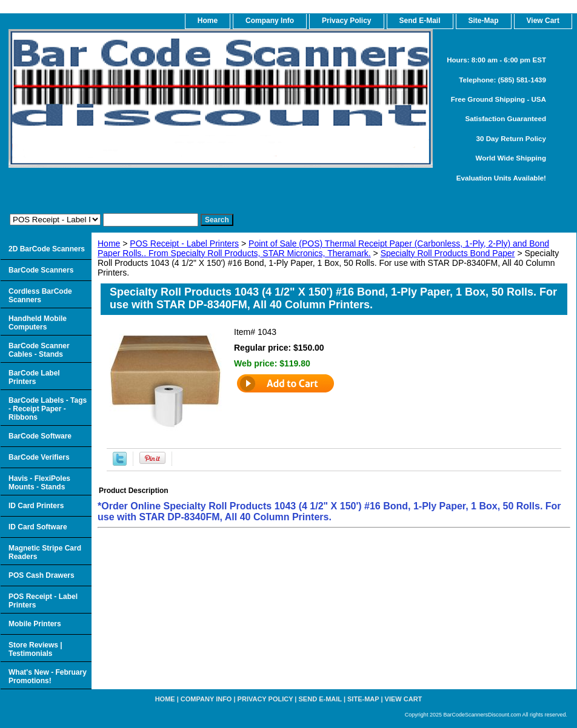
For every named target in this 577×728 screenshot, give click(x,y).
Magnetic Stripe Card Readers (45, 552)
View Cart (404, 699)
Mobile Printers (35, 624)
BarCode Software (40, 436)
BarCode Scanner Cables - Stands (39, 350)
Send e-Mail (320, 699)
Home (109, 243)
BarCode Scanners (41, 270)
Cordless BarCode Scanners (40, 296)
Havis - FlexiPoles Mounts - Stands (39, 483)
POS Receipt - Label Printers (184, 243)
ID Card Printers (36, 506)
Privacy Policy (346, 21)
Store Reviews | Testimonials (35, 649)
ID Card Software (38, 527)
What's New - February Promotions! (48, 677)
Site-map (363, 699)
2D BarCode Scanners (47, 249)
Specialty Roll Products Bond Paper (448, 253)
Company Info (270, 21)
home (208, 21)
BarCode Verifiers (39, 457)
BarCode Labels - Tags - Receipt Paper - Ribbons (48, 409)
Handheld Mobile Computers (38, 323)
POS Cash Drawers (42, 575)
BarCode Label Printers (34, 377)
